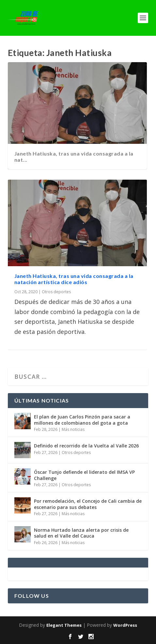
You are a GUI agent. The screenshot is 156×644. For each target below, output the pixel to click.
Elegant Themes (64, 625)
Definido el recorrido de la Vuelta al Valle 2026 (86, 446)
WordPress (125, 625)
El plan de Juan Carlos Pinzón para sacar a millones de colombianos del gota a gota (82, 420)
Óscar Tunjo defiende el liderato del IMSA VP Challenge (84, 475)
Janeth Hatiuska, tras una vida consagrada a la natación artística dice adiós (74, 279)
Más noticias (73, 429)
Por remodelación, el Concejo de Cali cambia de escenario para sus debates (88, 504)
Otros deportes (56, 292)
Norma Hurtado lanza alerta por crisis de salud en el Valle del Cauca (81, 533)
